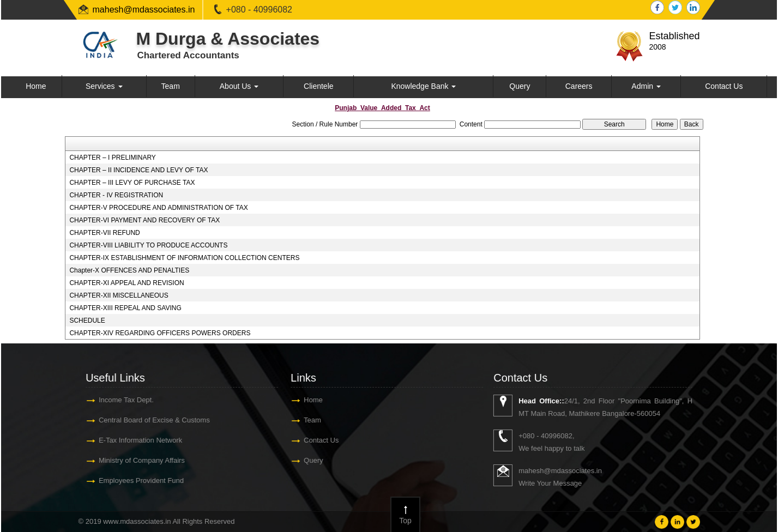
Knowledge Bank (423, 86)
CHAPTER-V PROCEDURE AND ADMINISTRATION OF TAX (158, 208)
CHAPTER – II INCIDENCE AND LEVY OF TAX (138, 170)
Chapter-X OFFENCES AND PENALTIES (129, 270)
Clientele (318, 86)
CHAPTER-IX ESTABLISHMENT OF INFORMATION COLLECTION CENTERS (184, 258)
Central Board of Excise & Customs (150, 420)
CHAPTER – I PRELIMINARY (112, 158)
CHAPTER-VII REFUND (104, 233)
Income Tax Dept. (122, 400)
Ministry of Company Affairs (138, 460)
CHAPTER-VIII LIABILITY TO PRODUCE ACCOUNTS (148, 245)
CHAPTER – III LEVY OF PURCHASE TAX (132, 183)
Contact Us (724, 86)
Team (171, 86)
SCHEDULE (87, 321)
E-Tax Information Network (137, 440)
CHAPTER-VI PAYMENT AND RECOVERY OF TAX (144, 220)
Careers (579, 86)
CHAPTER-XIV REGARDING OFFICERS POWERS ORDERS (160, 333)
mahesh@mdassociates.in (144, 10)
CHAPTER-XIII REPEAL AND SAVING (125, 308)
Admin (646, 86)
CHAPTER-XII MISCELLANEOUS (119, 295)
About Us (239, 86)
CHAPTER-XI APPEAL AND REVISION (126, 283)
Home (36, 86)
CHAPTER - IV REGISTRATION (116, 195)
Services (104, 86)
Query (520, 86)
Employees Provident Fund (137, 480)
